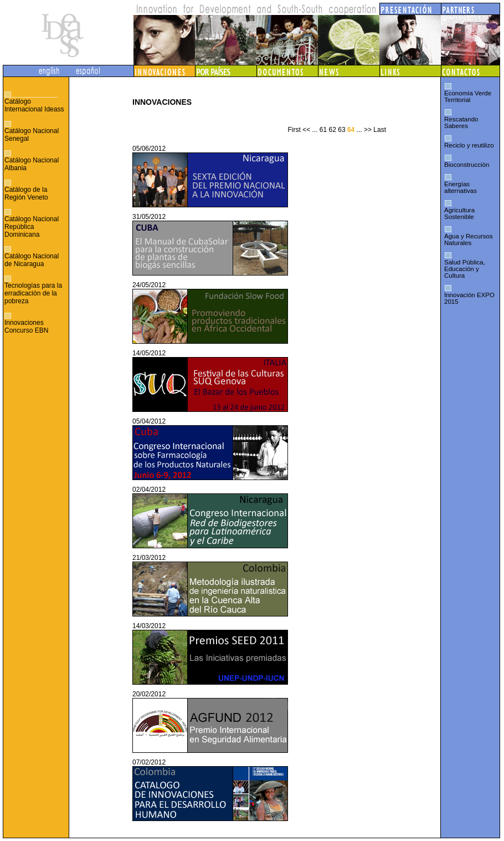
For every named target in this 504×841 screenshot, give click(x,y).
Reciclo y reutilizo (469, 145)
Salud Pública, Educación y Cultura (465, 269)
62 (333, 130)
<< (306, 130)
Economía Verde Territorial (468, 96)
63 (341, 130)
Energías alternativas (461, 187)
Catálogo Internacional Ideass (34, 105)
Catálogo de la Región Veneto (26, 193)
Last (380, 130)
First (294, 130)
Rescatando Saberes (461, 123)
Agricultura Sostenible (459, 213)
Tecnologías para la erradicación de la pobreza (33, 293)
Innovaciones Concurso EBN (26, 327)
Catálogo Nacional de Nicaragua (32, 260)
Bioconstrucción (467, 165)
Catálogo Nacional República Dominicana (32, 227)
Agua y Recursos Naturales (469, 239)
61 (323, 130)
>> (368, 130)
